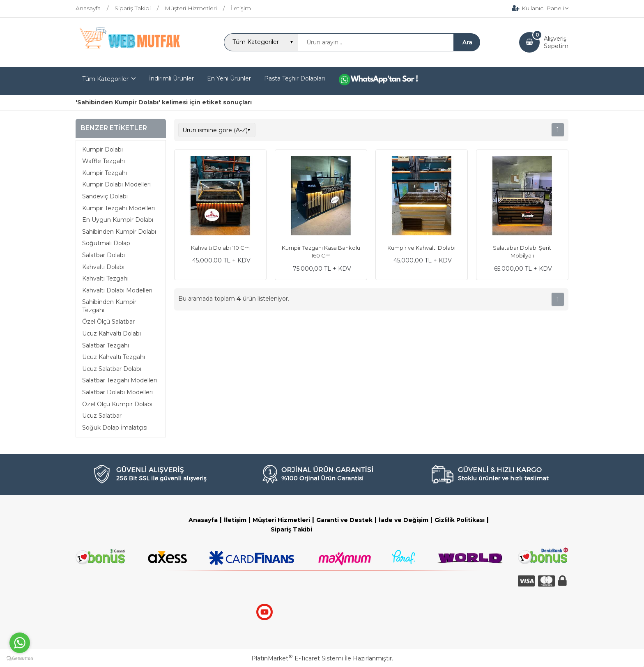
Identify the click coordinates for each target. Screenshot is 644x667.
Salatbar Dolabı (103, 255)
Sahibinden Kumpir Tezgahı (109, 306)
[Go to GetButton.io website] (20, 659)
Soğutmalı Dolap (106, 243)
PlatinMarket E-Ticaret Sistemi (297, 658)
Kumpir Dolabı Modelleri (116, 184)
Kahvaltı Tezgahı (105, 278)
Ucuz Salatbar (102, 416)
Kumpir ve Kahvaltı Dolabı (421, 248)
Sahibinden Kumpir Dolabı (119, 232)
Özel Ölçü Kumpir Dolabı (117, 404)
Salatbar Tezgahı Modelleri (120, 380)
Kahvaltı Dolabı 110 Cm (220, 248)
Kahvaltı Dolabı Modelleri (117, 290)
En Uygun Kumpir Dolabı (118, 220)
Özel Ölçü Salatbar (108, 322)
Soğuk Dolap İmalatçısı (115, 428)
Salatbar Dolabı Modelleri (117, 392)
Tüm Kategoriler (105, 79)
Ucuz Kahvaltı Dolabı (112, 333)
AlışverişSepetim (556, 42)
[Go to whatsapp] (20, 643)
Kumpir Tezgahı (105, 173)
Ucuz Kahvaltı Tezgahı (114, 357)
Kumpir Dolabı (102, 149)
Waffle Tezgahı (103, 161)
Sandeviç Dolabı (105, 196)
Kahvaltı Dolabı (103, 267)
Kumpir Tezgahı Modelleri (118, 208)
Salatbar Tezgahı (106, 345)
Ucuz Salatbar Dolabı (112, 369)
